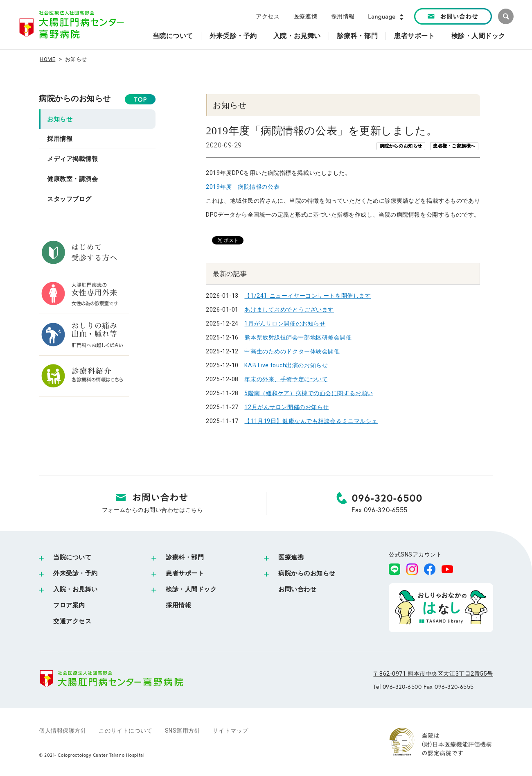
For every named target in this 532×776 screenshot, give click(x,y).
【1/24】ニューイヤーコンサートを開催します (308, 296)
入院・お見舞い (76, 589)
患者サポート (185, 573)
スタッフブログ (69, 199)
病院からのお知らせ (75, 99)
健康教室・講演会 (72, 179)
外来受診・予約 (76, 573)
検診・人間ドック (191, 589)
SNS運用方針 (183, 731)
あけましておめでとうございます (289, 310)
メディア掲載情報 (72, 159)
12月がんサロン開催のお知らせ (286, 407)
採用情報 (343, 16)
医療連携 (305, 16)
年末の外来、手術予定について (286, 379)
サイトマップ (230, 731)
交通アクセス (72, 621)
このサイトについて (125, 731)
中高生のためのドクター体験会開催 (292, 351)
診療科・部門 (185, 557)
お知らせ (60, 119)
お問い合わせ (297, 589)
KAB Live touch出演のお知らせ (286, 365)
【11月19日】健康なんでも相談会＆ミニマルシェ (311, 421)
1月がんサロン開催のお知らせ (285, 324)
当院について (72, 557)
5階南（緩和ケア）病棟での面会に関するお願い (309, 393)
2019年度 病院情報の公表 (243, 187)
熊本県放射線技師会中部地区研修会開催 (298, 337)
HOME (47, 59)
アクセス (268, 16)
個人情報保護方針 (63, 731)
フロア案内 (69, 605)
